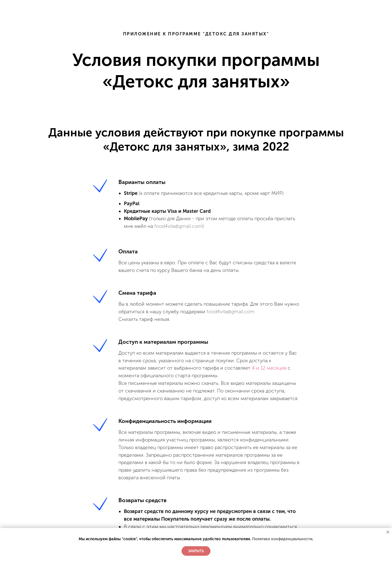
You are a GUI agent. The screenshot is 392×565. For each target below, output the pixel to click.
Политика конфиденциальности (282, 539)
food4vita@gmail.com (178, 226)
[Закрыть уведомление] (388, 532)
